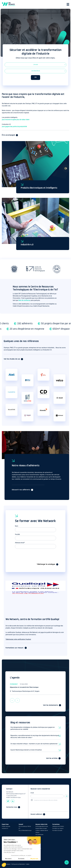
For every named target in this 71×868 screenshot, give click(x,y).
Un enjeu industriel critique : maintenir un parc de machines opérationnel (34, 744)
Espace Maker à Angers (41, 828)
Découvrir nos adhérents (21, 490)
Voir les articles (52, 758)
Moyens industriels (41, 824)
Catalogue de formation (58, 826)
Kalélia (28, 864)
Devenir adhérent (36, 814)
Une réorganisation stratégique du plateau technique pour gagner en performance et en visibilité (33, 728)
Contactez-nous (12, 807)
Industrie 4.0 (27, 245)
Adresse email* (20, 543)
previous (12, 699)
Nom (17, 526)
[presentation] (29, 554)
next (17, 699)
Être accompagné (8, 135)
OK (35, 78)
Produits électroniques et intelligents (39, 188)
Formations (56, 824)
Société (17, 534)
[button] (4, 865)
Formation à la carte (57, 830)
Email (32, 793)
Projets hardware (6, 826)
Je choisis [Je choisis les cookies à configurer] (21, 859)
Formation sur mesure (58, 828)
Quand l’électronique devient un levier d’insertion (26, 750)
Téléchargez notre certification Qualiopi (18, 639)
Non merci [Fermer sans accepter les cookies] (8, 859)
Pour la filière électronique (25, 830)
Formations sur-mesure (15, 648)
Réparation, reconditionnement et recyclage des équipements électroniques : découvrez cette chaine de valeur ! (35, 736)
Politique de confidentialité (18, 864)
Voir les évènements (51, 705)
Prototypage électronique (42, 826)
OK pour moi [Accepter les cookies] (34, 859)
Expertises (5, 824)
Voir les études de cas (12, 359)
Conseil (21, 824)
